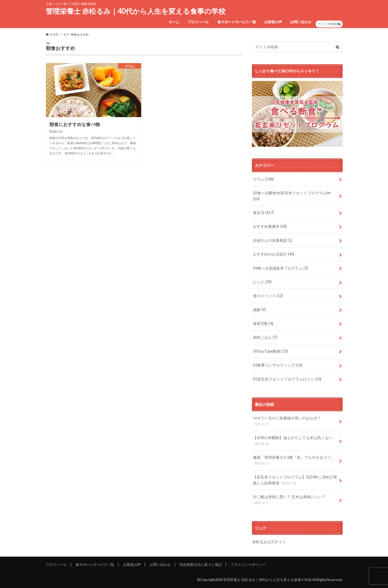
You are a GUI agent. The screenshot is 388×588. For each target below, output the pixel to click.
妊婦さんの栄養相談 (273, 240)
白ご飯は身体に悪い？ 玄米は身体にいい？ (289, 500)
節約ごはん (265, 337)
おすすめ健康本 (270, 226)
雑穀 (259, 310)
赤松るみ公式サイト (269, 542)
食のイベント (268, 296)
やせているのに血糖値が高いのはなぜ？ (287, 421)
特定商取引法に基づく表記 (201, 565)
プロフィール (198, 22)
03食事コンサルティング (278, 365)
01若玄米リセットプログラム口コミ (287, 379)
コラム (263, 179)
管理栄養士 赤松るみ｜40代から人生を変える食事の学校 (136, 11)
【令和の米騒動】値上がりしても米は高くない (293, 441)
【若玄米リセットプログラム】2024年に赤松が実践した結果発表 (295, 480)
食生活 (263, 213)
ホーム (174, 22)
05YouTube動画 (270, 351)
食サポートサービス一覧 (237, 22)
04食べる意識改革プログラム (280, 268)
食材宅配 (263, 323)
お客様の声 (273, 22)
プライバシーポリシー (248, 565)
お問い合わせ (301, 22)
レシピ (262, 282)
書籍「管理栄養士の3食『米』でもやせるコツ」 (294, 460)
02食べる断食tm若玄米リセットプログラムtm (292, 196)
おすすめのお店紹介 (274, 254)
